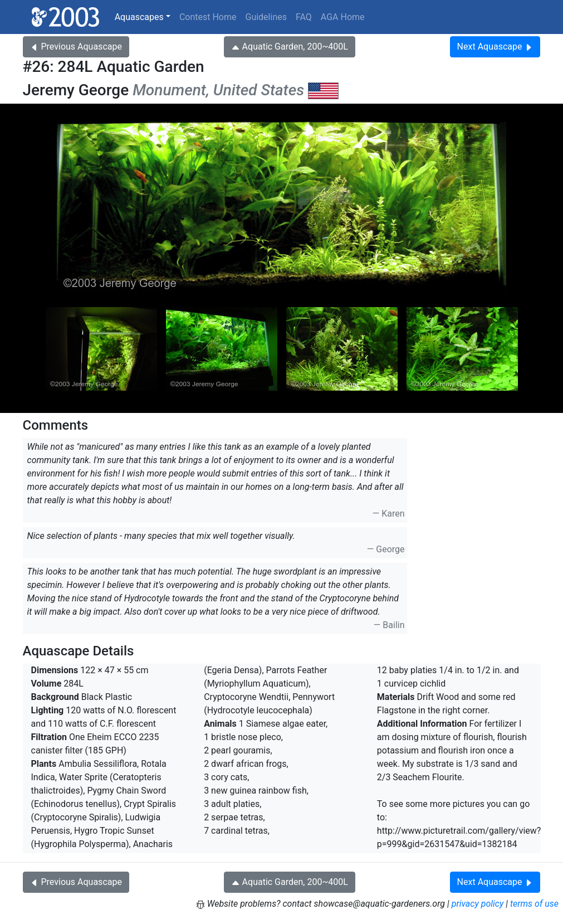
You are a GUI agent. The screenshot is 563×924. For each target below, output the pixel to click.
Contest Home (208, 17)
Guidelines (266, 17)
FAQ (304, 17)
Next (495, 47)
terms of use (534, 904)
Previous (76, 47)
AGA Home (343, 17)
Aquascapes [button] (139, 17)
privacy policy (478, 904)
